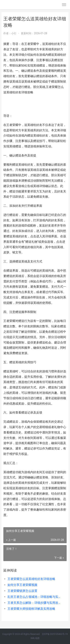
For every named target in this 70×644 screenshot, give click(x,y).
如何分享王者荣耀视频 (22, 585)
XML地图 (35, 638)
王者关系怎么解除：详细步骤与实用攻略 (34, 603)
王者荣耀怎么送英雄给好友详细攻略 (31, 579)
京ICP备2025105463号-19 (55, 634)
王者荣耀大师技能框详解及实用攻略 (31, 609)
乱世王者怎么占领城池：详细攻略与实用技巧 (34, 597)
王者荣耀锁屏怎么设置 (22, 591)
